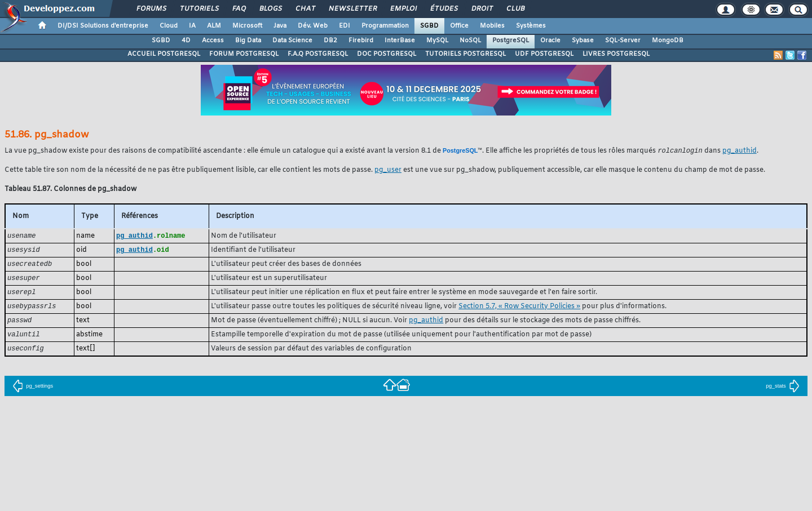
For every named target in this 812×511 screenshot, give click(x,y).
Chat (305, 9)
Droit (482, 9)
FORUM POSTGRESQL (244, 54)
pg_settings (33, 391)
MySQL (437, 41)
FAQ (239, 9)
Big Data (248, 41)
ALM (214, 26)
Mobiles (492, 26)
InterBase (400, 41)
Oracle (550, 41)
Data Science (292, 41)
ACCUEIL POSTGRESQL (164, 54)
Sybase (583, 41)
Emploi (403, 9)
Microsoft (247, 26)
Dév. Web (313, 26)
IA (192, 26)
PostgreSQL (511, 41)
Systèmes (531, 26)
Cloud (169, 26)
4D (186, 41)
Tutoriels (199, 9)
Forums (151, 9)
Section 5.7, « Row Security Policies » (519, 309)
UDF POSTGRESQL (544, 54)
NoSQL (470, 41)
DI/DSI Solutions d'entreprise (103, 26)
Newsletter (352, 9)
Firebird (361, 41)
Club (515, 9)
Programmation (385, 26)
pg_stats (782, 391)
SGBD (429, 26)
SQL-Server (623, 41)
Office (459, 26)
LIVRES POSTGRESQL (616, 54)
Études (443, 9)
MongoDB (668, 41)
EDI (345, 26)
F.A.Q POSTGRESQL (318, 54)
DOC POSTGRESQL (387, 54)
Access (213, 41)
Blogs (270, 9)
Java (280, 26)
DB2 (330, 41)
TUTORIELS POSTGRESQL (465, 54)
